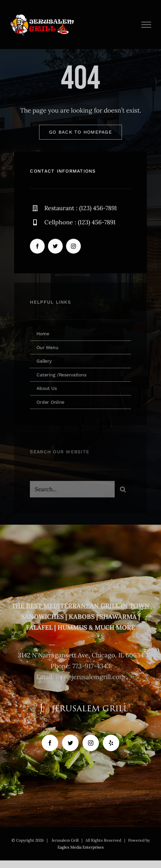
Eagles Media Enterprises (81, 847)
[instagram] (73, 247)
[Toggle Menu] (146, 25)
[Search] (123, 491)
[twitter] (55, 247)
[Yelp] (111, 743)
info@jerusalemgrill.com (90, 677)
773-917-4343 (91, 666)
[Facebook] (50, 743)
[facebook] (37, 247)
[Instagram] (91, 743)
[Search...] (72, 491)
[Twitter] (70, 743)
